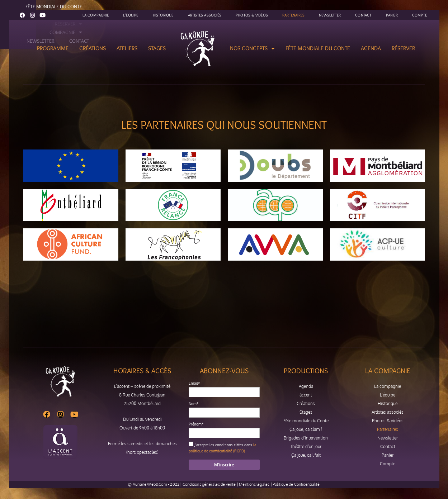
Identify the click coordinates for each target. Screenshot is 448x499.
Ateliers (127, 48)
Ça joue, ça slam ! (306, 429)
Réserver (403, 48)
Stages (157, 48)
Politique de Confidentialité (296, 484)
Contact (363, 15)
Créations (93, 48)
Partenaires (293, 15)
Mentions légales (254, 484)
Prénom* (196, 424)
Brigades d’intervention (306, 438)
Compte (419, 15)
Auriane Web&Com (150, 484)
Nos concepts (252, 48)
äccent (306, 395)
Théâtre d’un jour (306, 446)
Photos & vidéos (252, 15)
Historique (163, 15)
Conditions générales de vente (209, 484)
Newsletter (330, 15)
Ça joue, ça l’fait (306, 455)
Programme (53, 48)
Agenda (371, 48)
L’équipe (131, 15)
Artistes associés (205, 15)
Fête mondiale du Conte (318, 48)
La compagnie (96, 15)
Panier (392, 15)
